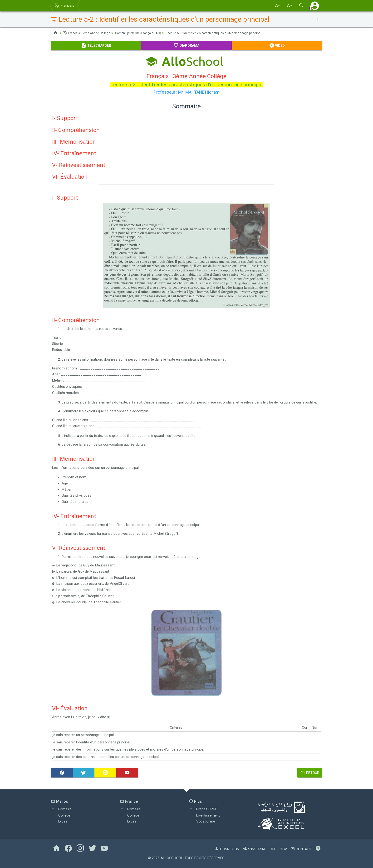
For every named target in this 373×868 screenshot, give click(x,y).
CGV (283, 849)
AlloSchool (172, 858)
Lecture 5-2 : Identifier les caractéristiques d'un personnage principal (227, 33)
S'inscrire (255, 849)
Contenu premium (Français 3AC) (145, 33)
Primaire (61, 809)
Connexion (227, 849)
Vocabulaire (202, 821)
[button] (315, 6)
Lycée (59, 821)
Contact (301, 849)
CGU (273, 849)
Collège (61, 815)
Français (64, 5)
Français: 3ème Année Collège (89, 33)
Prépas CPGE (203, 809)
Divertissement (204, 815)
